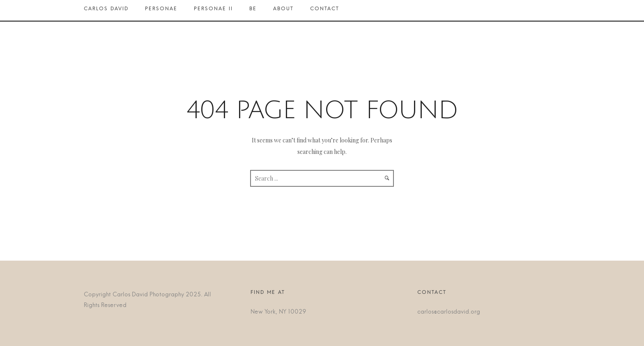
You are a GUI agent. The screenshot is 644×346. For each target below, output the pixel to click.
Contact (325, 10)
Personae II (213, 10)
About (283, 10)
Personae (161, 10)
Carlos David (110, 10)
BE (253, 10)
